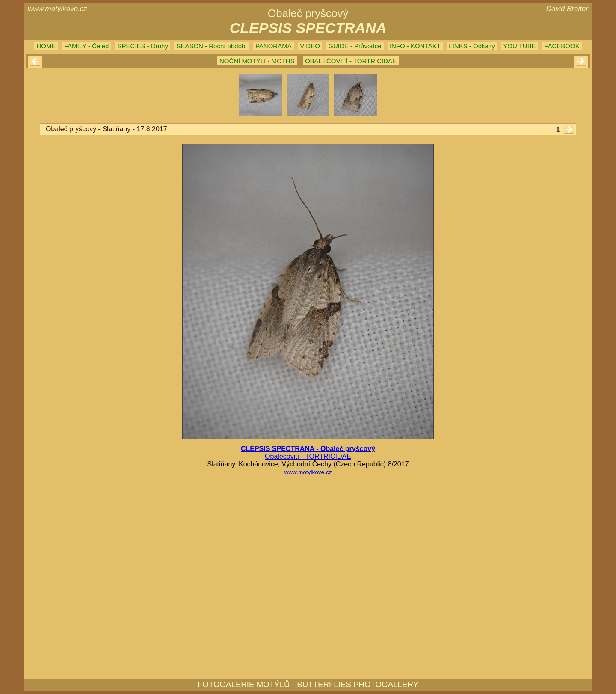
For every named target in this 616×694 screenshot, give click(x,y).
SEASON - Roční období (212, 46)
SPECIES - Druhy (143, 46)
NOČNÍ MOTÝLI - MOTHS (257, 61)
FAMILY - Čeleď (87, 46)
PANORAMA (274, 46)
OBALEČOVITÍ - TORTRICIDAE (351, 61)
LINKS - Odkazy (472, 46)
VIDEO (310, 46)
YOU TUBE (519, 46)
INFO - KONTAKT (415, 46)
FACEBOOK (562, 46)
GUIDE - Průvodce (355, 46)
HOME (46, 46)
